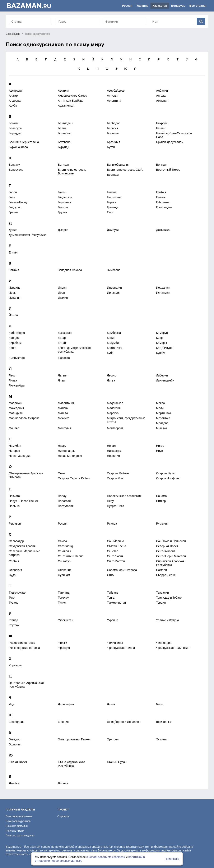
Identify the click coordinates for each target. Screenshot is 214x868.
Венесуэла (16, 170)
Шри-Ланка (164, 722)
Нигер (160, 446)
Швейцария (17, 722)
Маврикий (15, 403)
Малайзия (114, 408)
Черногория (66, 704)
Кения (111, 338)
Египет (13, 252)
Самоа (62, 541)
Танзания (162, 593)
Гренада (113, 207)
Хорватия (15, 665)
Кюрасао (64, 358)
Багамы (14, 123)
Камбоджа (114, 333)
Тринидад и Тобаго (169, 598)
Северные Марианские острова (24, 553)
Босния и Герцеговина (24, 142)
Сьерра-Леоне (166, 575)
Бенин (160, 128)
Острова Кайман (118, 473)
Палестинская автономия (124, 496)
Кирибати (15, 343)
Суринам (64, 575)
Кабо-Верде (17, 333)
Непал (111, 446)
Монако (14, 428)
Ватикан (63, 165)
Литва (111, 380)
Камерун (162, 333)
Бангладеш (66, 123)
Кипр (159, 338)
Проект (63, 810)
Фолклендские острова (24, 648)
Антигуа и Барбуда (71, 101)
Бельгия (112, 128)
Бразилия (113, 142)
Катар (62, 338)
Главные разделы (20, 810)
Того (12, 598)
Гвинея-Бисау (18, 202)
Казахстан (160, 6)
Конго (13, 348)
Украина (142, 6)
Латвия (63, 375)
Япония (63, 783)
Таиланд (64, 593)
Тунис (62, 603)
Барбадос (114, 123)
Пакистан (15, 496)
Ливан (13, 380)
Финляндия (164, 643)
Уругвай (14, 625)
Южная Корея (18, 762)
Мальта (63, 413)
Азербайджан (116, 91)
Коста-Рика (115, 348)
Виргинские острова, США (125, 170)
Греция (14, 212)
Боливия (113, 133)
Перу (110, 501)
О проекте (63, 816)
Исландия (163, 293)
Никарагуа (114, 451)
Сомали (161, 570)
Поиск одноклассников (19, 816)
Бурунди (64, 147)
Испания (15, 298)
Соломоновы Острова (122, 570)
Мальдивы (16, 413)
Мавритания (66, 403)
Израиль (15, 288)
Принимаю (172, 859)
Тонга (111, 598)
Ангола (161, 96)
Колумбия (114, 343)
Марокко (113, 413)
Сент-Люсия (115, 556)
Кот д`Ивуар (164, 348)
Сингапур (64, 561)
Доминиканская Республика (28, 235)
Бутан (111, 147)
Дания (13, 230)
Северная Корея (167, 546)
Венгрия (162, 165)
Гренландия (164, 207)
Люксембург (17, 385)
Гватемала (114, 197)
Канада (14, 338)
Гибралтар (163, 202)
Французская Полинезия (173, 648)
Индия (62, 288)
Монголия (64, 428)
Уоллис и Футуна (168, 620)
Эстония (162, 739)
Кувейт (161, 353)
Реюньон (15, 524)
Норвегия (113, 456)
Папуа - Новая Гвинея (24, 501)
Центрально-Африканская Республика (27, 685)
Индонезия (114, 288)
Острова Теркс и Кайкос (74, 478)
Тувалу (13, 603)
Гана (12, 197)
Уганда (13, 620)
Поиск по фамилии (17, 826)
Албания (162, 91)
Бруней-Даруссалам (170, 142)
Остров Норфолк (168, 478)
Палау (62, 496)
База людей (13, 34)
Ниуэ (159, 451)
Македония (16, 408)
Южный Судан (117, 762)
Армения (162, 101)
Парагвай (64, 501)
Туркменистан (116, 603)
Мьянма (162, 428)
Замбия (14, 270)
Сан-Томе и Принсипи (171, 541)
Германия (64, 202)
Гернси (112, 202)
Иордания (163, 288)
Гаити (62, 192)
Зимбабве (114, 270)
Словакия (15, 570)
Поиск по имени (15, 831)
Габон (13, 192)
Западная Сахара (70, 270)
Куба (110, 353)
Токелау (63, 598)
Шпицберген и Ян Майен (124, 722)
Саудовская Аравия (22, 546)
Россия (127, 6)
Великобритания (118, 165)
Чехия (111, 704)
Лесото (112, 375)
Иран (61, 293)
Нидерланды (67, 451)
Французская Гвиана (121, 648)
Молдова (162, 423)
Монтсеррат (115, 428)
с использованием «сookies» (106, 857)
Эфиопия (15, 744)
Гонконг (63, 207)
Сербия (14, 561)
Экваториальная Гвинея (74, 739)
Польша (14, 506)
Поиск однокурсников (18, 821)
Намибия (15, 446)
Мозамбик (163, 418)
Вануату (14, 165)
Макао (160, 403)
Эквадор (15, 739)
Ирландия (114, 293)
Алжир (13, 96)
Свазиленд (65, 546)
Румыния (162, 524)
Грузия (62, 212)
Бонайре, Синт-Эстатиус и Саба (174, 135)
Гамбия (161, 192)
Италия (63, 298)
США (110, 575)
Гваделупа (65, 197)
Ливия (62, 380)
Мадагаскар (115, 403)
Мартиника (164, 413)
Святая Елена (117, 546)
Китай (62, 343)
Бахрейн (162, 123)
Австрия (63, 91)
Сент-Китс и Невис (71, 556)
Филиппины (115, 643)
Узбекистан (66, 620)
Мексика (64, 418)
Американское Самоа (73, 96)
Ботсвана (64, 142)
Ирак (12, 293)
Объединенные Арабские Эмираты (26, 475)
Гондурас (15, 207)
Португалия (66, 506)
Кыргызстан (17, 358)
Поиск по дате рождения (20, 836)
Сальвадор (16, 541)
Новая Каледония (70, 456)
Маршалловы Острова (24, 418)
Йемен (13, 315)
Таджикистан (18, 593)
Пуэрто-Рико (115, 506)
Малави (63, 408)
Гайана (112, 192)
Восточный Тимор (168, 170)
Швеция (63, 722)
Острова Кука (165, 473)
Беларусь (178, 6)
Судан (13, 575)
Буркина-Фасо (18, 147)
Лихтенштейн (165, 380)
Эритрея (113, 739)
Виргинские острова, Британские (72, 172)
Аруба (13, 106)
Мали (160, 408)
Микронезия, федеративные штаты (126, 420)
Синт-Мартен (116, 561)
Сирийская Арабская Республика (170, 563)
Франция (64, 648)
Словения (65, 570)
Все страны (198, 6)
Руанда (112, 524)
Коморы (161, 343)
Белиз (62, 128)
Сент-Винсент (166, 551)
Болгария (64, 133)
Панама (161, 496)
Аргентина (114, 101)
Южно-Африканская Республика (72, 764)
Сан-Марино (115, 541)
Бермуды (15, 133)
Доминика (163, 230)
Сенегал (113, 551)
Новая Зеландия (20, 456)
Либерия (162, 375)
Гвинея (161, 197)
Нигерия (14, 451)
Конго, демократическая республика (74, 350)
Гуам (110, 212)
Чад (11, 704)
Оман (62, 473)
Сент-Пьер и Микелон (171, 556)
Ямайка (14, 783)
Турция (161, 603)
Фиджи (62, 643)
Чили (160, 704)
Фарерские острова (22, 643)
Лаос (12, 375)
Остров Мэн (115, 478)
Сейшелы (64, 551)
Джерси (63, 230)
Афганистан (66, 106)
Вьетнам (113, 175)
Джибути (113, 230)
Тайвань (113, 593)
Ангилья (113, 96)
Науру (62, 446)
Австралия (16, 91)
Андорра (15, 101)
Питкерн (162, 501)
